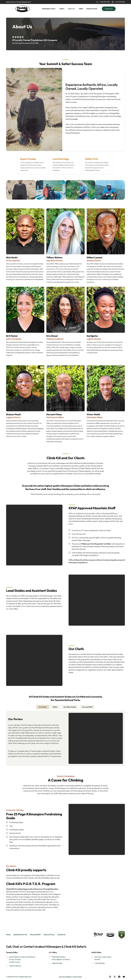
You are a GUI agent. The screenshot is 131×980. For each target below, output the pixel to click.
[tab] (43, 707)
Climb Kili (56, 754)
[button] (8, 188)
